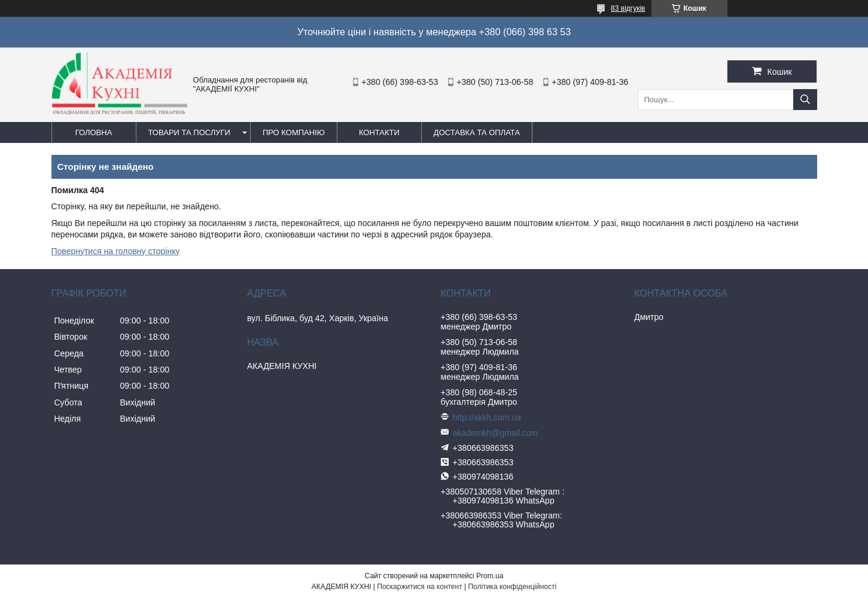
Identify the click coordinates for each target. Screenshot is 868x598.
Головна (94, 132)
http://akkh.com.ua (487, 417)
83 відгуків (628, 8)
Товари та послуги (189, 132)
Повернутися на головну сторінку (116, 251)
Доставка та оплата (477, 132)
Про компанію (294, 132)
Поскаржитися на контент (419, 587)
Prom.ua (490, 576)
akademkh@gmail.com (496, 433)
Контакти (379, 132)
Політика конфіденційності (512, 587)
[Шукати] (805, 100)
